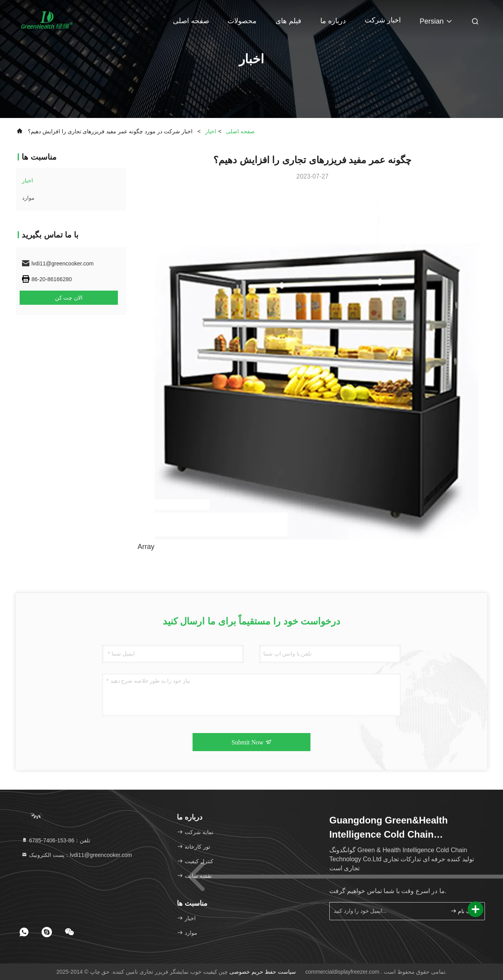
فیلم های (288, 21)
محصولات (242, 21)
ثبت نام (463, 911)
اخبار (211, 131)
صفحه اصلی (191, 21)
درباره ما (333, 21)
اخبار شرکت (383, 20)
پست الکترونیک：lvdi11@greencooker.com (77, 855)
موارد (28, 198)
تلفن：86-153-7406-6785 (56, 840)
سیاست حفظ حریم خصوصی (263, 972)
